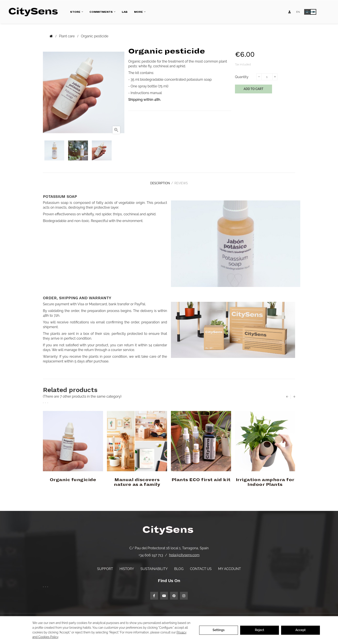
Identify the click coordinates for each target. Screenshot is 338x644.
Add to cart (253, 89)
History (127, 566)
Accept (300, 630)
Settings (219, 630)
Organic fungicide (73, 477)
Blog (179, 566)
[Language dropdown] (298, 12)
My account (230, 566)
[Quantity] (267, 77)
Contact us (201, 566)
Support (105, 566)
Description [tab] (158, 182)
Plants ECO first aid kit (201, 477)
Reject (260, 630)
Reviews (183, 182)
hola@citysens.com (184, 552)
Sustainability (154, 566)
